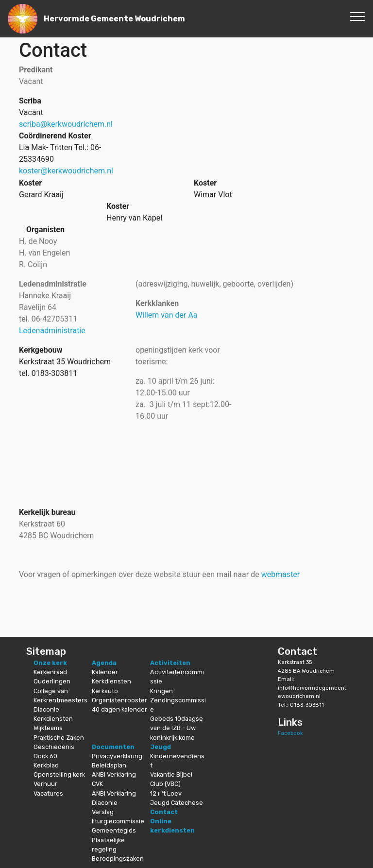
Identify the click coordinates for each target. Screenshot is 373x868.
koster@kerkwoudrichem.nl (66, 171)
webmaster (281, 574)
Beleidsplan (109, 765)
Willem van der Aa (167, 315)
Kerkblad (46, 765)
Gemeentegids (114, 830)
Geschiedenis (54, 747)
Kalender (105, 672)
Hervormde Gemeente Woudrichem (114, 19)
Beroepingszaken (118, 859)
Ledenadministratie (52, 331)
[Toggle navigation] (358, 16)
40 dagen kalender (119, 709)
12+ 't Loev (166, 793)
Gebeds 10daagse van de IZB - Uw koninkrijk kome (177, 728)
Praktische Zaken (59, 738)
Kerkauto (105, 691)
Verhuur (45, 784)
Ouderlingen (52, 681)
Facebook (290, 733)
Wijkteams (48, 728)
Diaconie (46, 709)
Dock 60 (45, 756)
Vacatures (48, 793)
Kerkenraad (50, 672)
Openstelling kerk (59, 774)
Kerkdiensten (53, 719)
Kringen (161, 691)
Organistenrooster (119, 700)
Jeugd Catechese (177, 803)
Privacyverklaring (117, 756)
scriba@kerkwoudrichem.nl (66, 124)
